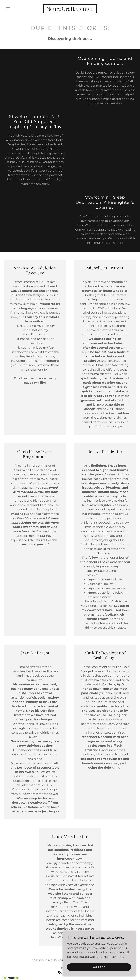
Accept (99, 967)
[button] (14, 9)
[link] (70, 10)
